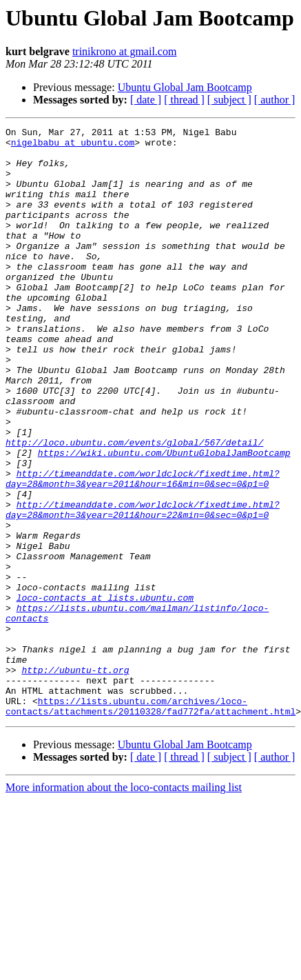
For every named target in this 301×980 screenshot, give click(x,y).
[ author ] (275, 100)
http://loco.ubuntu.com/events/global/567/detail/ (134, 506)
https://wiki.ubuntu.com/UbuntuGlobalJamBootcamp (164, 519)
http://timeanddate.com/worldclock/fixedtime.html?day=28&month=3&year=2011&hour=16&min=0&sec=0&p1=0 (143, 550)
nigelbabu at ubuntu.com (73, 146)
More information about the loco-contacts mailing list (124, 905)
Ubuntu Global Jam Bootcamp (185, 87)
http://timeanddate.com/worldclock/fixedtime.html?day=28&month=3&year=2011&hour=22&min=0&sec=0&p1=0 (143, 587)
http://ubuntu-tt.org (75, 779)
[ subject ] (229, 100)
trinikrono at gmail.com (125, 51)
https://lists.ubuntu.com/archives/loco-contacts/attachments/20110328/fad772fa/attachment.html (150, 823)
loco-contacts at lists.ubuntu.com (105, 692)
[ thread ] (184, 100)
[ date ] (146, 100)
